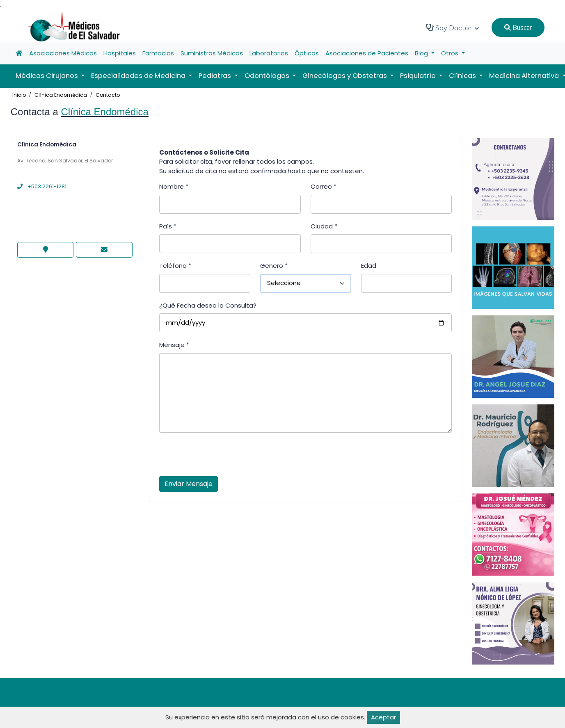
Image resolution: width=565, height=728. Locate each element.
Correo (324, 186)
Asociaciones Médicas (63, 53)
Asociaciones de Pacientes (367, 53)
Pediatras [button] (216, 76)
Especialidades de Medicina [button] (139, 76)
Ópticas (307, 53)
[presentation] (222, 457)
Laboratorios (269, 53)
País (168, 226)
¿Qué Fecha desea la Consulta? (208, 305)
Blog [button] (422, 53)
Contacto (108, 95)
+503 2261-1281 (42, 186)
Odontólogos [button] (268, 76)
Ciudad (324, 226)
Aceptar (383, 717)
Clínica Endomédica (61, 95)
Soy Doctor (453, 28)
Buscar (518, 27)
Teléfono (175, 266)
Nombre (174, 186)
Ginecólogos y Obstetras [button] (345, 76)
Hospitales (120, 53)
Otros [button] (451, 53)
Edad (369, 266)
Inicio (19, 95)
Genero (274, 266)
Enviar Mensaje (189, 484)
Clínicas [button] (463, 76)
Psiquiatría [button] (419, 76)
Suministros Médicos (212, 53)
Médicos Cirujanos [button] (48, 76)
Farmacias (158, 53)
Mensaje (174, 345)
